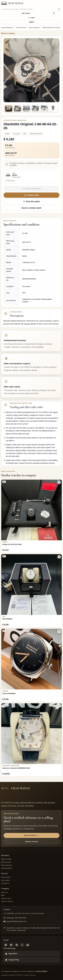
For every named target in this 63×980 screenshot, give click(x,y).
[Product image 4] (35, 109)
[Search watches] (59, 9)
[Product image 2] (17, 109)
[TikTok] (17, 945)
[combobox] (30, 9)
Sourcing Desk (34, 28)
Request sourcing (32, 841)
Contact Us (5, 883)
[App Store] (31, 954)
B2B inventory (6, 862)
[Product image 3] (26, 109)
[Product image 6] (53, 109)
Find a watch (6, 877)
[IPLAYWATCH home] (12, 3)
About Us (4, 892)
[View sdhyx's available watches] (31, 177)
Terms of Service (7, 901)
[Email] (28, 945)
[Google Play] (31, 960)
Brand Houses (21, 28)
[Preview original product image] (31, 70)
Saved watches (7, 868)
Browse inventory (31, 835)
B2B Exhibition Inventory (52, 28)
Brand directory (7, 865)
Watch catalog (6, 859)
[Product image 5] (44, 109)
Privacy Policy (6, 898)
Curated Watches (7, 28)
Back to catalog (8, 33)
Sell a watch (5, 880)
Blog (3, 895)
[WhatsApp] (22, 945)
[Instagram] (6, 945)
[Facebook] (11, 945)
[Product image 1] (9, 109)
